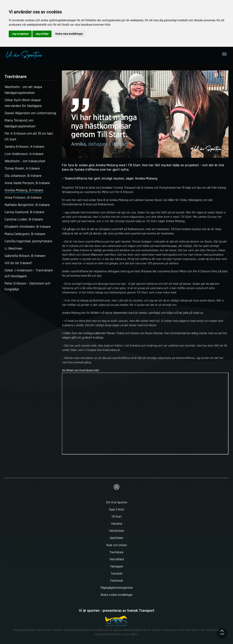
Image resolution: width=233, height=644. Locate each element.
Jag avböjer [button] (42, 34)
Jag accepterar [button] (20, 34)
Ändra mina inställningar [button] (69, 34)
